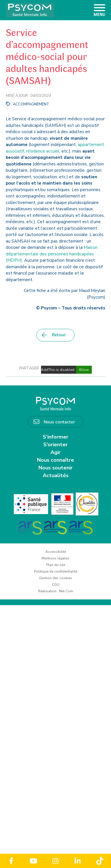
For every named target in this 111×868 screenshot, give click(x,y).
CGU (56, 585)
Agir (55, 452)
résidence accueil (43, 151)
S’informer (55, 437)
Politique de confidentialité (56, 571)
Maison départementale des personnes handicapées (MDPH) (52, 254)
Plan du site (56, 565)
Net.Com (66, 591)
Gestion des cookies (55, 578)
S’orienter (55, 445)
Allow (84, 370)
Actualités (56, 475)
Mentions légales (55, 558)
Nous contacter (59, 421)
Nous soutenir (55, 468)
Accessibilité (56, 552)
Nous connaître (55, 460)
